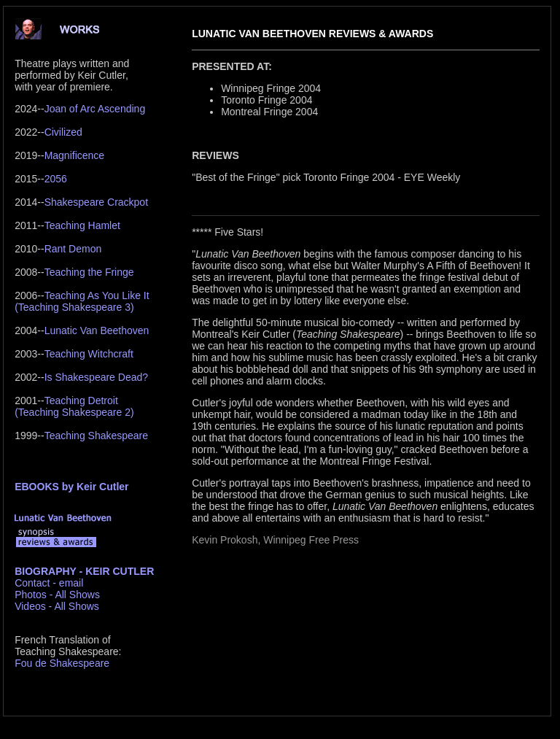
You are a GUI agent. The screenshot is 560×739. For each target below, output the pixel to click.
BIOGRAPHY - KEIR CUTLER (84, 571)
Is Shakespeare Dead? (96, 377)
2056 (56, 179)
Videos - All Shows (57, 606)
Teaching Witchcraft (89, 354)
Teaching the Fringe (89, 272)
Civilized (63, 132)
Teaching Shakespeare (96, 436)
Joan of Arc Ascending (95, 109)
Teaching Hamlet (82, 225)
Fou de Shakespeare (62, 663)
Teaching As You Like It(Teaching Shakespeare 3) (82, 301)
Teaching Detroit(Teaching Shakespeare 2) (74, 406)
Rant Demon (73, 249)
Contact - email (49, 583)
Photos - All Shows (57, 595)
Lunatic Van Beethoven (97, 330)
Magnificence (75, 155)
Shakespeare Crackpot (96, 202)
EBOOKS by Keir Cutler (71, 487)
